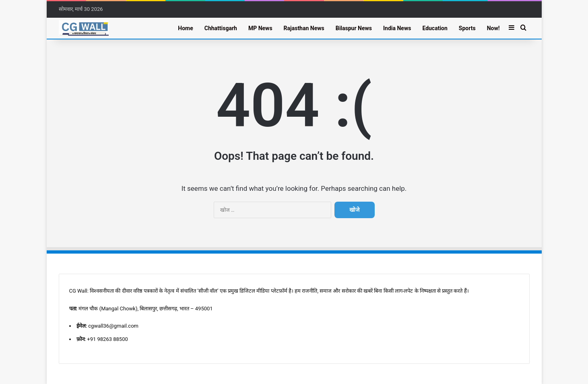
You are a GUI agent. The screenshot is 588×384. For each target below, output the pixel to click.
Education (435, 28)
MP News (260, 28)
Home (185, 28)
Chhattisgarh (221, 28)
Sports (467, 28)
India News (397, 28)
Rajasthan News (304, 28)
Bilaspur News (354, 28)
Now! (493, 28)
